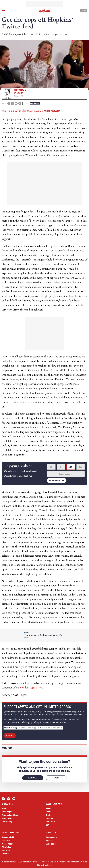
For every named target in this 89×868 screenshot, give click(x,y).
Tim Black (6, 854)
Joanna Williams (8, 844)
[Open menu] (3, 10)
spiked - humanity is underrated (44, 11)
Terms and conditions (10, 815)
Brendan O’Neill (8, 837)
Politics (49, 808)
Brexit (48, 815)
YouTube (14, 799)
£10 (61, 467)
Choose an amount (66, 474)
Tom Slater (6, 841)
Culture (49, 812)
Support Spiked (8, 812)
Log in (83, 10)
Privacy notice (7, 818)
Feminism (49, 818)
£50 (81, 467)
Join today (33, 778)
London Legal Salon (31, 688)
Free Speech (35, 103)
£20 (71, 467)
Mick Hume (6, 850)
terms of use (46, 862)
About (4, 808)
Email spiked (51, 844)
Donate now (55, 481)
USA (47, 825)
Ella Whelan (6, 847)
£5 (51, 467)
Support (10, 736)
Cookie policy (7, 822)
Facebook (3, 799)
